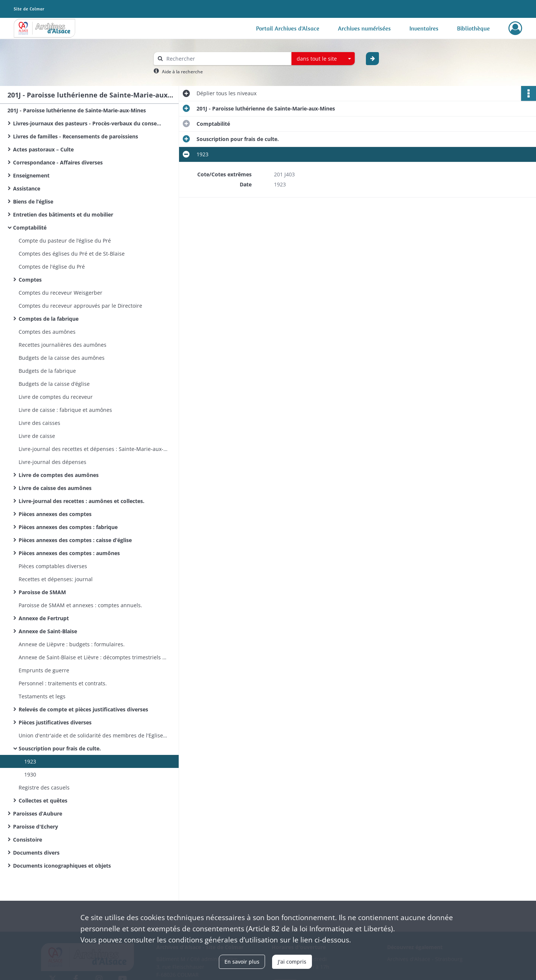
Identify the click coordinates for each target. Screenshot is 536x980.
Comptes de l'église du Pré (52, 267)
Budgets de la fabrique (47, 371)
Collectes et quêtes (43, 800)
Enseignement (31, 175)
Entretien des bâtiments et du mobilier (63, 214)
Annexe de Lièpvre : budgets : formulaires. (72, 644)
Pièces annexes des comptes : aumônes (69, 553)
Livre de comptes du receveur (56, 397)
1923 (30, 761)
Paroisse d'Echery (36, 827)
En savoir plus (242, 962)
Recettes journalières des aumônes (63, 345)
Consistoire (28, 840)
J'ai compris (292, 962)
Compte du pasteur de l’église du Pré (65, 241)
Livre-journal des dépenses (52, 462)
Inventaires (424, 28)
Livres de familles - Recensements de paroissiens (76, 136)
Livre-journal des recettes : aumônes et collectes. (82, 501)
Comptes (30, 280)
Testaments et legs (42, 696)
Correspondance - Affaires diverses (58, 162)
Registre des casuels (44, 787)
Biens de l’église (33, 201)
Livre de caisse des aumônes (55, 488)
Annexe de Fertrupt (44, 618)
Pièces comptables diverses (53, 566)
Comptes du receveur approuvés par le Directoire (80, 306)
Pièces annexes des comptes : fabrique (68, 527)
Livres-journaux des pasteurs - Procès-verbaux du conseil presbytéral (87, 123)
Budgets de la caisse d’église (54, 384)
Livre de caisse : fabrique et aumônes (65, 410)
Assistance (27, 188)
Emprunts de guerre (44, 670)
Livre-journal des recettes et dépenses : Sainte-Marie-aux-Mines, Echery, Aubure (93, 449)
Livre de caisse (37, 436)
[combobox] (323, 59)
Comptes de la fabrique (49, 319)
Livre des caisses (39, 423)
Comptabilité (30, 228)
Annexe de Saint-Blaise (48, 631)
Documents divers (36, 853)
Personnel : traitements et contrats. (63, 683)
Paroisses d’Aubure (38, 814)
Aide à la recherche (182, 72)
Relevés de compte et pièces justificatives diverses (83, 709)
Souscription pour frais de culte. (60, 748)
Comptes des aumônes (47, 332)
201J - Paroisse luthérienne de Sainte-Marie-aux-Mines (77, 110)
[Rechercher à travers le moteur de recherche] (226, 59)
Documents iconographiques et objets (62, 866)
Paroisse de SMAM (42, 592)
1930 (30, 774)
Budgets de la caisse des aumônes (62, 358)
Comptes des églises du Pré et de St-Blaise (72, 254)
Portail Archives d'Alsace (288, 28)
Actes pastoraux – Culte (43, 149)
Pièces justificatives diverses (55, 722)
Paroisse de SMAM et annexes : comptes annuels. (80, 605)
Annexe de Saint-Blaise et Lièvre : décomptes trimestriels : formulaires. (93, 657)
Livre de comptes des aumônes (59, 475)
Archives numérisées (364, 28)
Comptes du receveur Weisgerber (60, 293)
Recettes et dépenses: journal (56, 579)
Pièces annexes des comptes (55, 514)
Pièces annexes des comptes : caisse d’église (75, 540)
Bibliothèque (473, 28)
